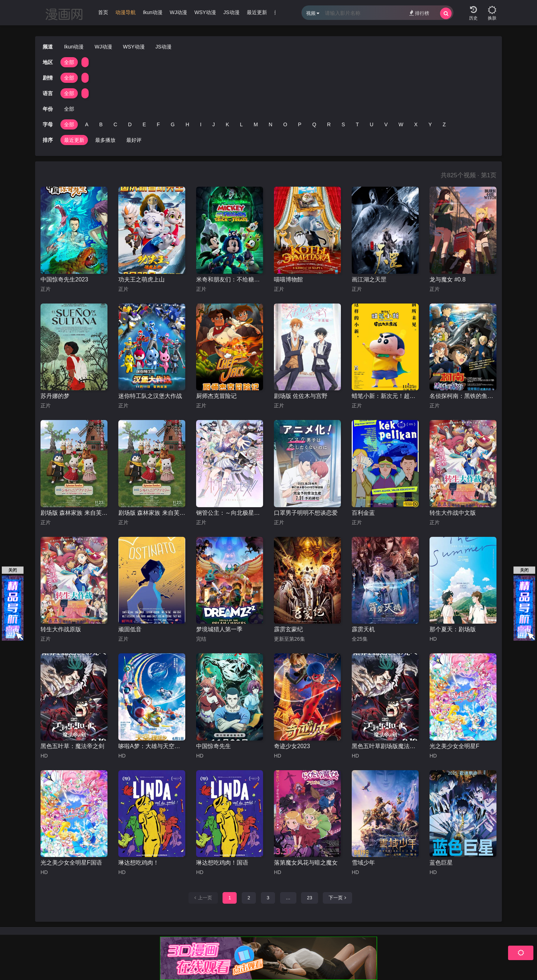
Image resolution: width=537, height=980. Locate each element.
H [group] (187, 124)
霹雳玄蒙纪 (288, 629)
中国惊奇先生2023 (64, 279)
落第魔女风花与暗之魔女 (306, 863)
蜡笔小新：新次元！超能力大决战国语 (385, 396)
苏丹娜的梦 (55, 396)
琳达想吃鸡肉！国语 (222, 863)
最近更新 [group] (257, 12)
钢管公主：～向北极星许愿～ (230, 513)
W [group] (401, 124)
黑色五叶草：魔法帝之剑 (72, 746)
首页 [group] (103, 12)
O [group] (285, 124)
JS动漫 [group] (231, 12)
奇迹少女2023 (292, 746)
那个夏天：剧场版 (453, 629)
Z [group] (444, 124)
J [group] (214, 124)
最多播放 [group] (105, 140)
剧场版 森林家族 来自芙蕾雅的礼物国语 (152, 513)
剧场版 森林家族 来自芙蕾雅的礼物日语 (74, 513)
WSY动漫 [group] (205, 12)
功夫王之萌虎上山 (141, 279)
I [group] (201, 124)
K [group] (227, 124)
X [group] (416, 124)
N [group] (271, 124)
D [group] (130, 124)
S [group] (343, 124)
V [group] (386, 124)
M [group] (256, 124)
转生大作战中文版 (453, 513)
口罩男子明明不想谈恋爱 (306, 513)
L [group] (241, 124)
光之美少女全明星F (454, 746)
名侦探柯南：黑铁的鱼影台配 (463, 396)
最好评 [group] (134, 140)
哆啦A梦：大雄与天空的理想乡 (152, 746)
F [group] (158, 124)
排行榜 (419, 13)
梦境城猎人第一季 (219, 629)
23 (309, 898)
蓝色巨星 (441, 863)
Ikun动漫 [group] (153, 12)
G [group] (173, 124)
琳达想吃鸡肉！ (139, 863)
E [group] (144, 124)
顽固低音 (130, 629)
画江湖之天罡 (369, 279)
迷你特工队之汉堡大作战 (150, 396)
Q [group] (314, 124)
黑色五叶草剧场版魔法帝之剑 (385, 746)
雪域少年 (363, 863)
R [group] (329, 124)
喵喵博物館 (288, 279)
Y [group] (430, 124)
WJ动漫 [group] (178, 12)
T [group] (357, 124)
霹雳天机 (363, 629)
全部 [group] (69, 62)
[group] (126, 14)
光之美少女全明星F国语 (71, 863)
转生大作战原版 (61, 629)
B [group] (101, 124)
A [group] (87, 124)
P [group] (300, 124)
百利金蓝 (363, 513)
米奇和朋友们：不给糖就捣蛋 (230, 279)
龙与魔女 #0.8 (448, 279)
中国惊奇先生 (213, 746)
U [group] (372, 124)
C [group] (115, 124)
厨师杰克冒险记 (216, 396)
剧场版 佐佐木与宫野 (301, 396)
